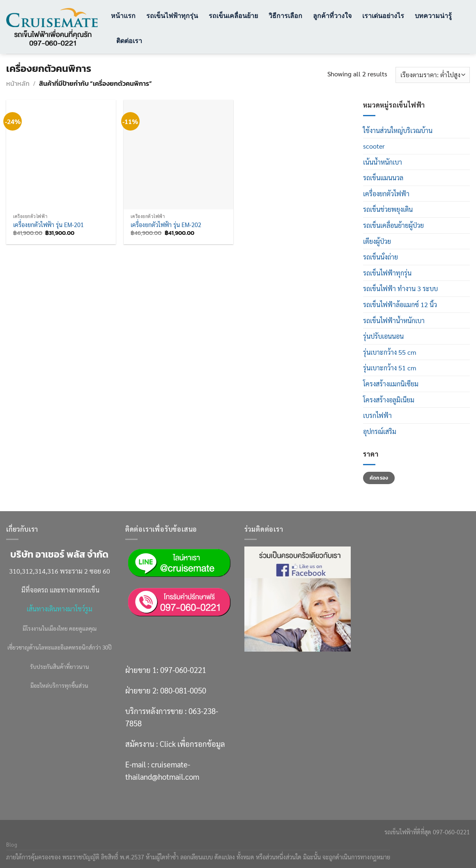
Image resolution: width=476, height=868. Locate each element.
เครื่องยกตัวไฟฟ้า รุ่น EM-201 (48, 225)
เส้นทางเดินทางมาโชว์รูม (60, 609)
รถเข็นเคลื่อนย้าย (233, 15)
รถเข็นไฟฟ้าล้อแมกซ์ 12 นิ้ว (400, 304)
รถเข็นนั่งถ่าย (381, 257)
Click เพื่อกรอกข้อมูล (192, 744)
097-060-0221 (183, 670)
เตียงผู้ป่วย (377, 241)
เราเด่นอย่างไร (383, 15)
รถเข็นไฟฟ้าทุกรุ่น (172, 15)
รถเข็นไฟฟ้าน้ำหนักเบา (394, 320)
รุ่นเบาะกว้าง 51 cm (390, 368)
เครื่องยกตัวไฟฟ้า (386, 194)
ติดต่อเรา (129, 40)
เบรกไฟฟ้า (377, 415)
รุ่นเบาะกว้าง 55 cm (390, 352)
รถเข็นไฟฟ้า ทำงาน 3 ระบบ (400, 288)
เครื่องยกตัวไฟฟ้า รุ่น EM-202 (166, 225)
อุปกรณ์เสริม (380, 431)
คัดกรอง (379, 478)
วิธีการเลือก (285, 15)
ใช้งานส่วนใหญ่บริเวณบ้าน (398, 130)
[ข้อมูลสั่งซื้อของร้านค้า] (433, 75)
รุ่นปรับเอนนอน (383, 336)
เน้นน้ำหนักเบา (383, 162)
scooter (374, 146)
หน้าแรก (123, 15)
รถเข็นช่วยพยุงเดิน (388, 209)
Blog (12, 845)
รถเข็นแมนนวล (383, 178)
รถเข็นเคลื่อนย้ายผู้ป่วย (393, 225)
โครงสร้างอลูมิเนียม (389, 400)
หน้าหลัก (18, 83)
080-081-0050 (183, 690)
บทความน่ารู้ (433, 15)
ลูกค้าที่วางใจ (332, 15)
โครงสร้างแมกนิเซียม (391, 384)
